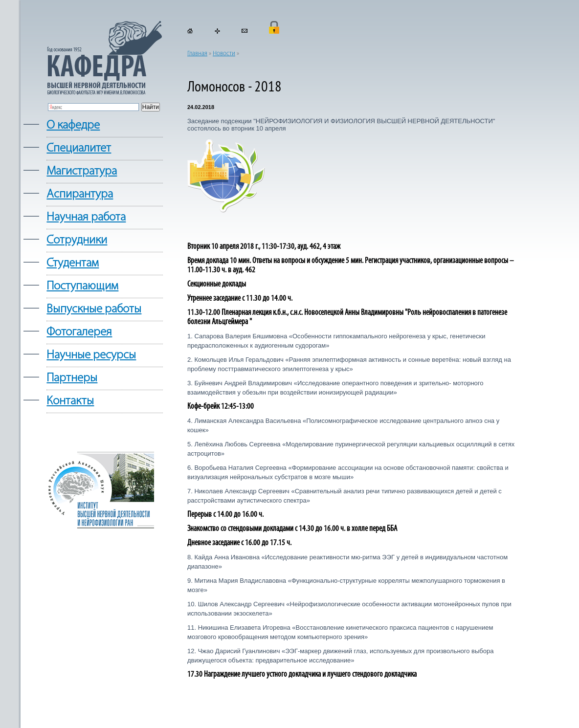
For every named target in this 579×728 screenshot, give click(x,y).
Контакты (70, 401)
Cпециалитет (79, 148)
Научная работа (86, 217)
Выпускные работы (94, 309)
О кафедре (73, 125)
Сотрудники (77, 240)
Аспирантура (80, 194)
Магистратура (82, 171)
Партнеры (72, 378)
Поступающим (82, 286)
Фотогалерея (79, 332)
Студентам (73, 263)
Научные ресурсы (91, 355)
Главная (197, 54)
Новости (224, 54)
